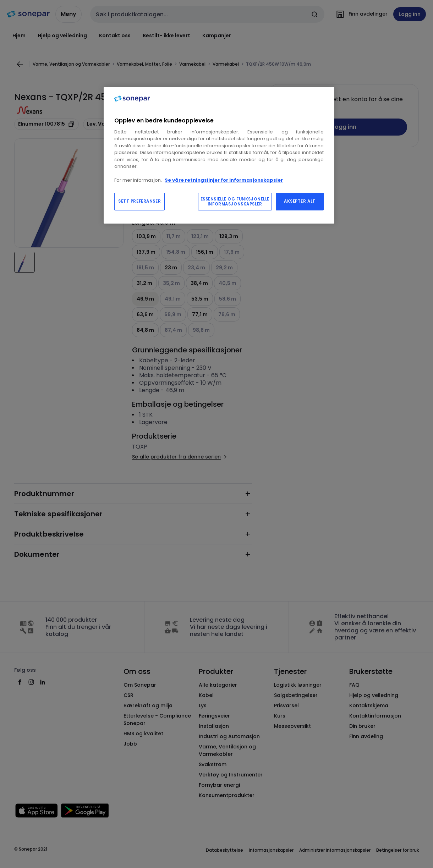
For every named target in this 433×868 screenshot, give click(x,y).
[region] (219, 155)
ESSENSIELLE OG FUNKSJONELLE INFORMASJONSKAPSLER (235, 202)
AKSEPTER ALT (300, 201)
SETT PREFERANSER (139, 201)
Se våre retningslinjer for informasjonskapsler (224, 180)
